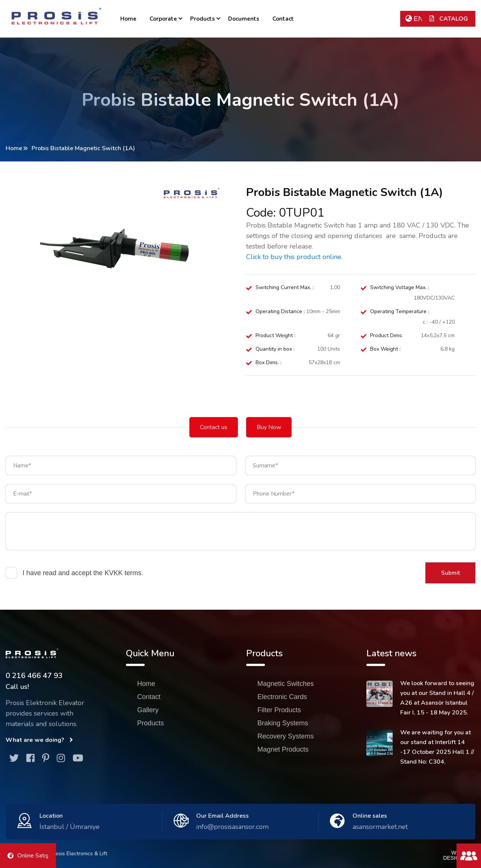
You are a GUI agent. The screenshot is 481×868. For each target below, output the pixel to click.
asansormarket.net (380, 827)
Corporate (163, 19)
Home (128, 19)
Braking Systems (283, 723)
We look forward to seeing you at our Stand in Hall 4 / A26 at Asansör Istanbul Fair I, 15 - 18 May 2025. (437, 698)
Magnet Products (283, 749)
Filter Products (279, 710)
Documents (244, 19)
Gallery (148, 710)
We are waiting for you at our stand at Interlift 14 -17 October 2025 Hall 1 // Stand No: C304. (437, 747)
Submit (451, 573)
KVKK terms (123, 573)
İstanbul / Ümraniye (70, 827)
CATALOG (449, 19)
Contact (283, 19)
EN (414, 19)
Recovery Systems (286, 736)
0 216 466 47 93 (34, 676)
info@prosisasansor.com (232, 827)
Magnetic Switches (286, 684)
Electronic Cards (282, 697)
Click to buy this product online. (294, 257)
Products (203, 19)
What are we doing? (39, 740)
